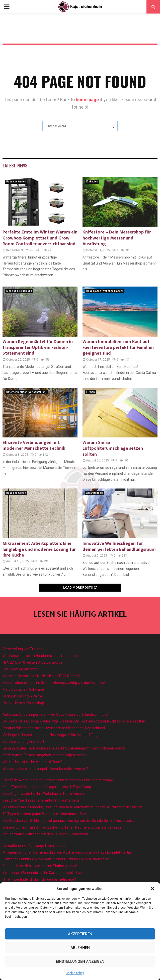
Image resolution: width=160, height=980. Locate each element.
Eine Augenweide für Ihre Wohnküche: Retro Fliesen (43, 794)
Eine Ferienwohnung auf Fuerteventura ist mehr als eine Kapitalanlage (58, 780)
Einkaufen (92, 182)
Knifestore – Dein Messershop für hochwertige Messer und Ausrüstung (117, 238)
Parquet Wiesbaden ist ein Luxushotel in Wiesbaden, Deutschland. (54, 728)
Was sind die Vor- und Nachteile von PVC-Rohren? (42, 676)
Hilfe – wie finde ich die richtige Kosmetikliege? (39, 879)
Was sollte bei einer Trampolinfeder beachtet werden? (45, 769)
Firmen (91, 392)
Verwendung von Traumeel (24, 649)
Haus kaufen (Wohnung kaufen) (105, 291)
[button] (152, 889)
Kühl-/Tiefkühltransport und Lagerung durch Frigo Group (47, 787)
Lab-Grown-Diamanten (21, 669)
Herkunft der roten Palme (23, 696)
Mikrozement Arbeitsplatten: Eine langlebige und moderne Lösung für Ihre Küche (39, 549)
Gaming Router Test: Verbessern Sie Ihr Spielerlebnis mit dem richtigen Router (64, 748)
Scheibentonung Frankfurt (23, 742)
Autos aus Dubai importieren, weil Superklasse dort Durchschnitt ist (55, 714)
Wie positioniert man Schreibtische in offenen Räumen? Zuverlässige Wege (62, 827)
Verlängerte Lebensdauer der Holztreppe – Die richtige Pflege (51, 735)
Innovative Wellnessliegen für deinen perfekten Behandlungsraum (119, 546)
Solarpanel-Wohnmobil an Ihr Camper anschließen (42, 873)
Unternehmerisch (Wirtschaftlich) (26, 392)
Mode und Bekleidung (19, 291)
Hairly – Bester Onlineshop (23, 703)
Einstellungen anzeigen (80, 961)
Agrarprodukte (95, 493)
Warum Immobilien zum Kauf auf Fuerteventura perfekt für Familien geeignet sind (118, 348)
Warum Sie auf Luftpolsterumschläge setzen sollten (113, 449)
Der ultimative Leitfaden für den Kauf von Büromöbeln (45, 834)
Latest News (15, 165)
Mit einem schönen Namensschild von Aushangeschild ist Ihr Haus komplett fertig (67, 852)
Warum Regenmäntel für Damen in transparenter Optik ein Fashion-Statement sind (38, 348)
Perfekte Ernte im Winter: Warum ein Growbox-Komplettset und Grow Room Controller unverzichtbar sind (40, 238)
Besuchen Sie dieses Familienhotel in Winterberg (41, 800)
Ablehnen (80, 948)
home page (87, 99)
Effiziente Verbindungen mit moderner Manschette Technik (34, 446)
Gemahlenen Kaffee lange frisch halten (34, 846)
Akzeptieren (80, 934)
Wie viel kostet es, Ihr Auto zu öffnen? (32, 762)
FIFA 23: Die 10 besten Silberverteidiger (33, 662)
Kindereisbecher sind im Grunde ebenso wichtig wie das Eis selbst (54, 683)
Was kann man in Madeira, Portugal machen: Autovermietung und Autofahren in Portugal (73, 807)
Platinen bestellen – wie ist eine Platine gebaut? (40, 866)
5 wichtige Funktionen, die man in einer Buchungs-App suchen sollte (56, 859)
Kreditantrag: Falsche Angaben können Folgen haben (44, 755)
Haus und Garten (16, 182)
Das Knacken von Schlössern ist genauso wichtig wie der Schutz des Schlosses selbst (70, 821)
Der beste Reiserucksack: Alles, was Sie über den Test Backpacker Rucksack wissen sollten (74, 721)
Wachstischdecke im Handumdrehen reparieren (40, 656)
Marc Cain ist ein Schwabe (23, 689)
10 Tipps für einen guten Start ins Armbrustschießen (44, 814)
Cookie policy (75, 973)
